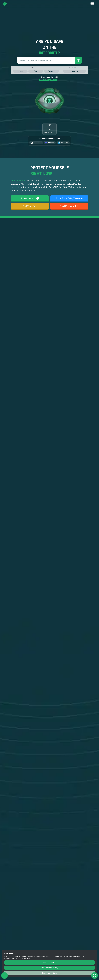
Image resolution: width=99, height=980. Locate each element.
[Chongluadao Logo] (5, 4)
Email (75, 71)
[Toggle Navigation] (92, 4)
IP (36, 71)
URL (20, 71)
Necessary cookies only (49, 968)
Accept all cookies (49, 962)
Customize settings (49, 973)
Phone (51, 71)
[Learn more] (49, 129)
